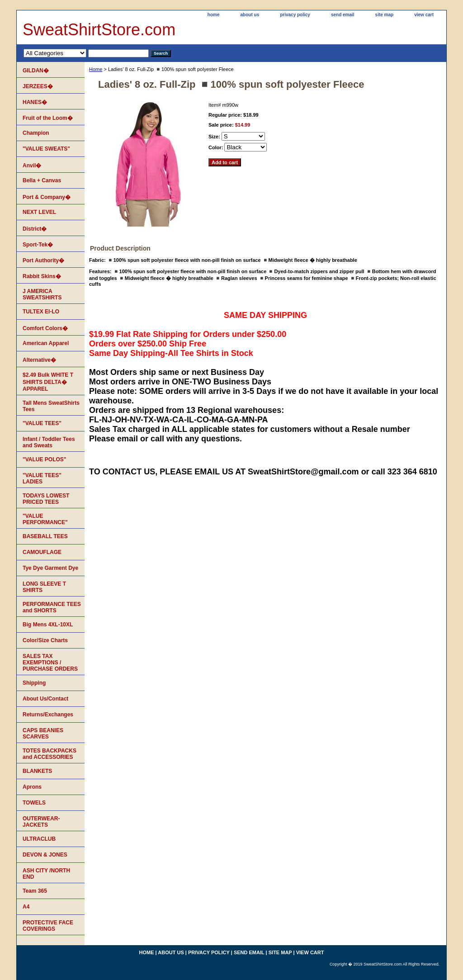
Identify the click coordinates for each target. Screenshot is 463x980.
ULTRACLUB (39, 839)
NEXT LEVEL (39, 212)
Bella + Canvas (42, 180)
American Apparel (46, 343)
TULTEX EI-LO (41, 312)
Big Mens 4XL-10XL (48, 625)
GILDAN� (36, 71)
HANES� (35, 102)
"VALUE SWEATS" (46, 149)
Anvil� (32, 166)
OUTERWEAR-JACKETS (41, 822)
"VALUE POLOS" (45, 459)
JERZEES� (38, 86)
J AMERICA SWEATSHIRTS (42, 294)
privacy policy (295, 15)
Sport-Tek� (38, 245)
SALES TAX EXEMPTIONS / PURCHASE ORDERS (50, 663)
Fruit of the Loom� (48, 118)
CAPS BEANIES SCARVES (43, 734)
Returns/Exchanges (48, 715)
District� (35, 229)
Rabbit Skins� (42, 276)
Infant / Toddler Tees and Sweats (49, 442)
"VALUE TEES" (42, 423)
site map (385, 15)
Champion (36, 133)
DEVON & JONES (45, 855)
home (214, 15)
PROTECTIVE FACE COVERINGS (48, 926)
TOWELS (34, 803)
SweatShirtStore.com (99, 30)
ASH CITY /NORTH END (46, 874)
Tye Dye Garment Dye (50, 568)
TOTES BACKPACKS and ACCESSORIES (50, 754)
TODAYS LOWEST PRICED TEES (46, 499)
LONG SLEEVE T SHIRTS (44, 587)
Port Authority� (43, 260)
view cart (424, 15)
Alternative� (39, 360)
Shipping (34, 683)
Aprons (32, 787)
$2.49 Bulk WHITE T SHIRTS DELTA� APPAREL (48, 382)
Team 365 (35, 891)
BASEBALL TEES (45, 536)
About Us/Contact (45, 699)
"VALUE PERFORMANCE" (45, 519)
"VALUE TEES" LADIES (42, 478)
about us (250, 15)
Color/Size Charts (45, 640)
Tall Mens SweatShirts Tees (51, 406)
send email (343, 15)
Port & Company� (47, 197)
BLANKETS (37, 771)
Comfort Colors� (45, 328)
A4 (26, 907)
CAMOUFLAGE (42, 552)
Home (96, 69)
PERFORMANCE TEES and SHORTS (52, 607)
